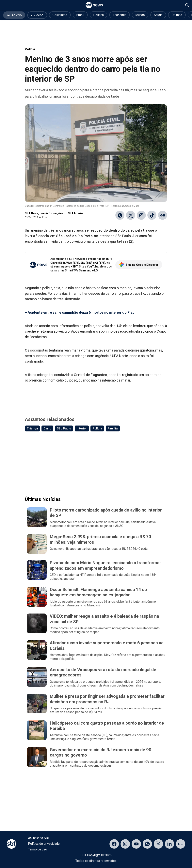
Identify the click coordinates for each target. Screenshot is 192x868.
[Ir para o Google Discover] (163, 215)
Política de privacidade (44, 844)
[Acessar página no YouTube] (136, 844)
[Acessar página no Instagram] (125, 844)
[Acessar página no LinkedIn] (169, 844)
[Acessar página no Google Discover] (181, 844)
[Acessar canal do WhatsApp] (147, 844)
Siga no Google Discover (139, 265)
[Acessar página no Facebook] (114, 844)
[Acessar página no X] (158, 844)
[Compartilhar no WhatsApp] (120, 215)
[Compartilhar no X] (131, 215)
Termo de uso (38, 849)
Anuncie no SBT (39, 838)
